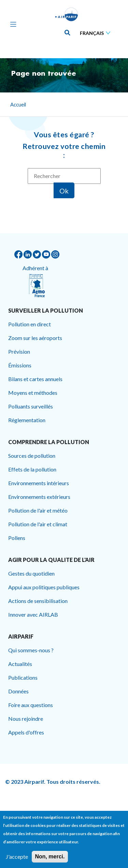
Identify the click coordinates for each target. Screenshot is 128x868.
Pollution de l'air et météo (38, 510)
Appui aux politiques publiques (44, 587)
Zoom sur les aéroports (35, 338)
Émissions (20, 365)
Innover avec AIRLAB (33, 614)
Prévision (19, 351)
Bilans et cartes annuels (35, 379)
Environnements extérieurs (39, 497)
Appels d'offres (26, 732)
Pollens (17, 538)
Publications (23, 677)
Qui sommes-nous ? (31, 650)
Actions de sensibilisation (38, 601)
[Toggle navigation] (12, 24)
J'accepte (17, 859)
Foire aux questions (31, 705)
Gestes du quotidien (31, 573)
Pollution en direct (30, 324)
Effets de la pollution (32, 469)
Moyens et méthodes (33, 393)
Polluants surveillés (31, 406)
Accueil (18, 104)
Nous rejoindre (26, 719)
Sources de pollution (32, 456)
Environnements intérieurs (39, 483)
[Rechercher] (64, 176)
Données (18, 691)
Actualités (20, 664)
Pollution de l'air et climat (38, 524)
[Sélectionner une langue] (97, 33)
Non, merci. (50, 859)
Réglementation (27, 420)
